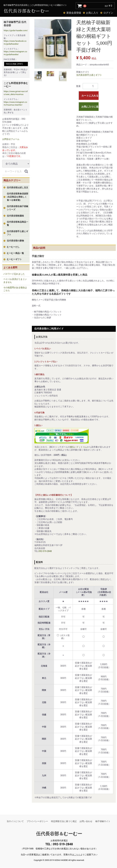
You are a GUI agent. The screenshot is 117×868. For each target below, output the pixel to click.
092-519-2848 (45, 551)
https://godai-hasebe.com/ (16, 30)
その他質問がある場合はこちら (15, 289)
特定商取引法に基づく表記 (64, 821)
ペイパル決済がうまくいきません (15, 281)
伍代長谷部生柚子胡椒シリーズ (18, 208)
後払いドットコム (78, 447)
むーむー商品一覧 (15, 253)
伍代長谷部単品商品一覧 (18, 224)
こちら (77, 855)
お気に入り (92, 13)
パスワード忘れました (14, 274)
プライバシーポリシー (37, 821)
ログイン (108, 13)
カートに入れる (90, 96)
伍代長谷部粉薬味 (15, 216)
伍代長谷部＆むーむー (59, 834)
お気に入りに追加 (90, 107)
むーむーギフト (14, 259)
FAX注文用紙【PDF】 (15, 64)
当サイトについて (15, 821)
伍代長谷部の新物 (15, 241)
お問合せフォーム (11, 139)
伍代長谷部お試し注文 (18, 188)
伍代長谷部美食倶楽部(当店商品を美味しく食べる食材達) (18, 197)
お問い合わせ (86, 821)
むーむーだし (13, 247)
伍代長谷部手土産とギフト (18, 233)
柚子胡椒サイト (103, 821)
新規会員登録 (74, 13)
